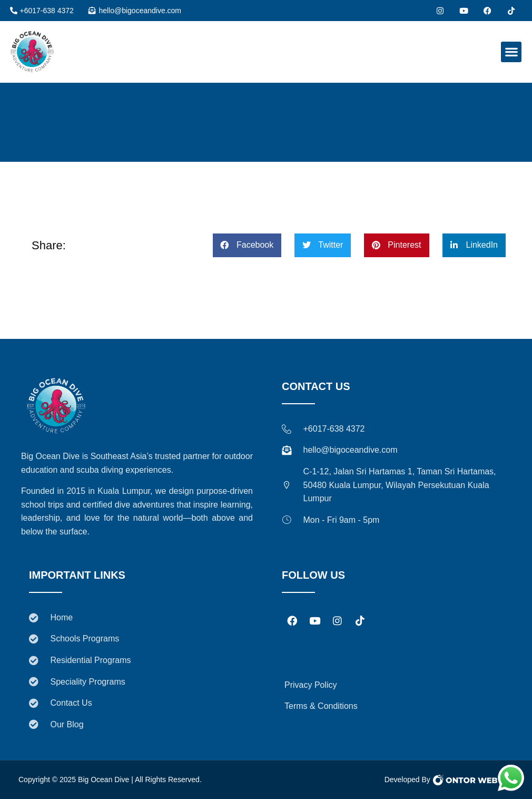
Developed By (407, 779)
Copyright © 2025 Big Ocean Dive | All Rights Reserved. (110, 779)
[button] (511, 52)
